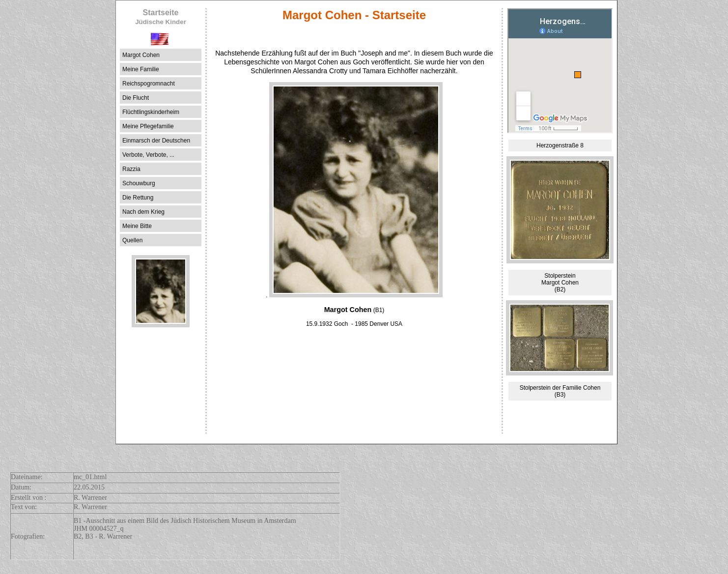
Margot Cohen (141, 55)
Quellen (132, 240)
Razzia (131, 169)
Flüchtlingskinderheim (151, 112)
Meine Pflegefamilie (148, 126)
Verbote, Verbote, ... (148, 155)
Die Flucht (136, 98)
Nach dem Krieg (143, 212)
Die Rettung (138, 198)
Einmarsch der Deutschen (156, 141)
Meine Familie (141, 69)
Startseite (161, 17)
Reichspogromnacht (149, 84)
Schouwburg (139, 183)
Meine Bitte (137, 226)
